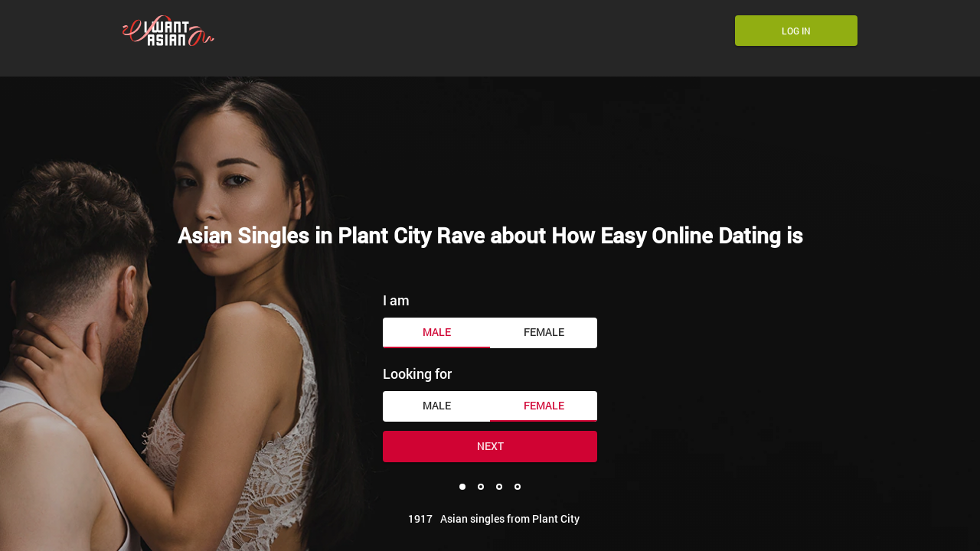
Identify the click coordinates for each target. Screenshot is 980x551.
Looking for (417, 373)
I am (396, 300)
